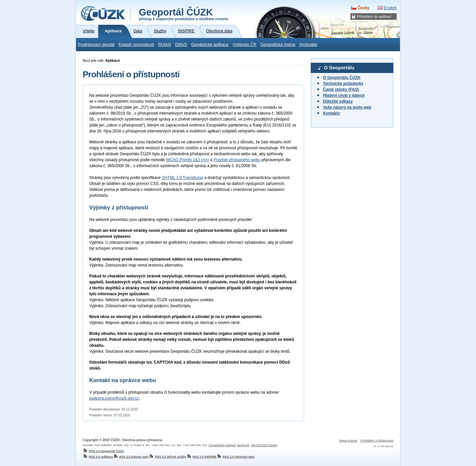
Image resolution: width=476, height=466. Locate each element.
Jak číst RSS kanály (264, 445)
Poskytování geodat (96, 45)
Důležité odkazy (338, 101)
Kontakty (331, 113)
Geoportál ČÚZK (184, 14)
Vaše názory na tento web (347, 107)
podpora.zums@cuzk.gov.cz (114, 398)
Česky (363, 8)
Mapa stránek (348, 441)
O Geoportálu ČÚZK (342, 78)
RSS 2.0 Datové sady (131, 457)
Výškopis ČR (244, 45)
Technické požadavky (343, 84)
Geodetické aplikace (210, 45)
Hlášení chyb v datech (344, 95)
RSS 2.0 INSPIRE (201, 457)
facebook (243, 445)
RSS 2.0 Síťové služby (168, 457)
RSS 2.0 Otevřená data (236, 457)
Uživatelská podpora (222, 445)
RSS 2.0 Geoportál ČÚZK (103, 451)
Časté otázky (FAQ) (341, 90)
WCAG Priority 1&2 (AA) (187, 160)
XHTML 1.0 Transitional (182, 178)
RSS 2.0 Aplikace (98, 457)
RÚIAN (164, 45)
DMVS (181, 45)
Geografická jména (278, 45)
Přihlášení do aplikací (374, 17)
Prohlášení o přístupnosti (377, 441)
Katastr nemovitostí (137, 45)
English (390, 8)
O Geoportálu (339, 68)
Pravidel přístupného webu (237, 160)
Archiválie (308, 45)
